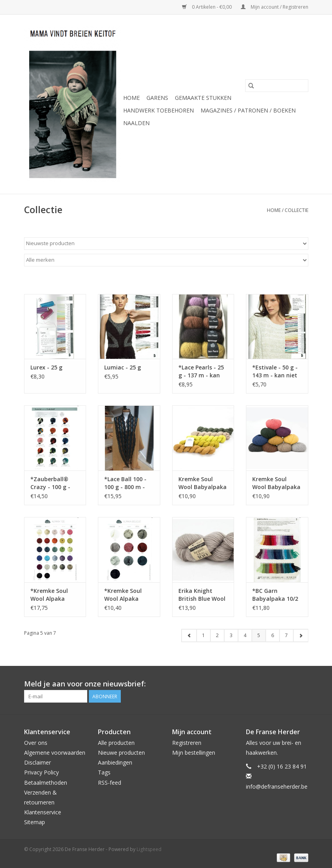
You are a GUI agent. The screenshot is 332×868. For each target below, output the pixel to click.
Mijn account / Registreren (275, 7)
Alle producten (116, 743)
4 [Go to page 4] (245, 635)
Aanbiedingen (115, 762)
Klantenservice (43, 812)
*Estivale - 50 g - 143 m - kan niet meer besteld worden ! (275, 371)
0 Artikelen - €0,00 (207, 7)
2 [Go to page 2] (217, 635)
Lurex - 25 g (46, 367)
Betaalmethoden (46, 783)
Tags (104, 772)
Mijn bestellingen (194, 753)
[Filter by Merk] (166, 260)
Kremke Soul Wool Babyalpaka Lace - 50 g (203, 483)
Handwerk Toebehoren (158, 110)
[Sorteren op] (166, 244)
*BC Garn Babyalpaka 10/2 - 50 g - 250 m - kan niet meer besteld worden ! (275, 595)
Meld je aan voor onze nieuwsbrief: (85, 684)
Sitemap (35, 822)
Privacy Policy (41, 772)
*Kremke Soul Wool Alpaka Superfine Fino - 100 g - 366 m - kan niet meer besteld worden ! (53, 595)
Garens (157, 98)
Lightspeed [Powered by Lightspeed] (149, 849)
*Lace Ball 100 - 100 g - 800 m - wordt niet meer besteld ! (127, 483)
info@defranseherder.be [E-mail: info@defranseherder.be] (277, 786)
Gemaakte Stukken (203, 98)
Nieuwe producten (121, 753)
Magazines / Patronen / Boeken (248, 110)
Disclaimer (38, 762)
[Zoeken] (277, 86)
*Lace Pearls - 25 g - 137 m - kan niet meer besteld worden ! (203, 371)
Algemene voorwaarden (55, 753)
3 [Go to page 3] (231, 635)
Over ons (36, 743)
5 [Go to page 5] (259, 635)
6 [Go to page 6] (273, 635)
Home (131, 98)
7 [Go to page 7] (286, 635)
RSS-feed (110, 783)
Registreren (187, 743)
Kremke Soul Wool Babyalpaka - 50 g (276, 483)
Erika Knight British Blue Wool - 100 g (202, 595)
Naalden (136, 123)
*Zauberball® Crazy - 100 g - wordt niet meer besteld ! (53, 483)
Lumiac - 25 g (123, 367)
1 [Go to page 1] (204, 635)
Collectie (296, 210)
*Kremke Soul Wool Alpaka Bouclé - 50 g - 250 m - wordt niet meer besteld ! (129, 595)
